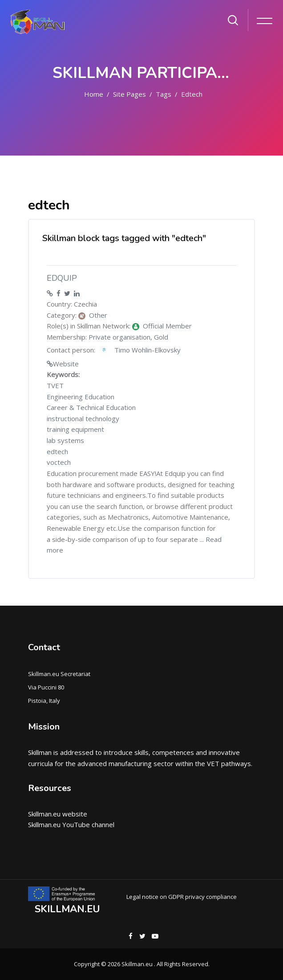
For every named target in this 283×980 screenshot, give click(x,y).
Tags (164, 94)
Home (94, 94)
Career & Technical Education (91, 407)
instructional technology (83, 418)
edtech (192, 94)
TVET (55, 385)
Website (66, 364)
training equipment (75, 429)
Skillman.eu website (58, 814)
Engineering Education (81, 397)
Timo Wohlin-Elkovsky (139, 351)
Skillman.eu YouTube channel (71, 824)
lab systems (65, 440)
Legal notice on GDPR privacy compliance (182, 897)
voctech (59, 462)
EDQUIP (62, 278)
